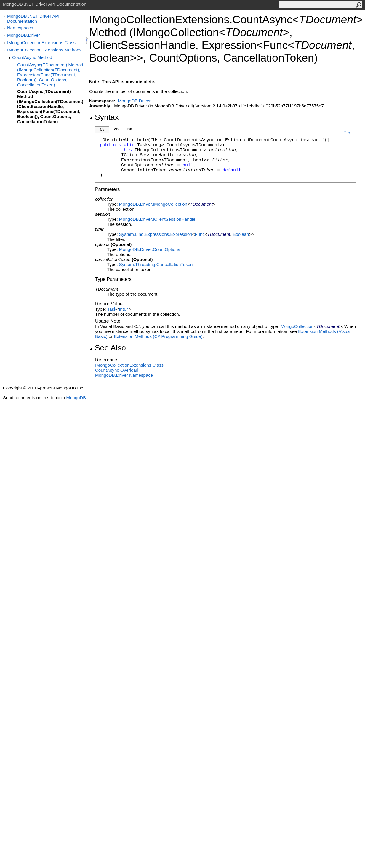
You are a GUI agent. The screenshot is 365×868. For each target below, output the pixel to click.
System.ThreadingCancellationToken (156, 264)
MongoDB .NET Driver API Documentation (33, 19)
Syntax (104, 117)
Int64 (124, 309)
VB (116, 129)
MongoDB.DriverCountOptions (150, 249)
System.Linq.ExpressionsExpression (156, 234)
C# (102, 129)
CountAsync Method (32, 57)
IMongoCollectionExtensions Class (41, 42)
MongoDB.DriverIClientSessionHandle (157, 219)
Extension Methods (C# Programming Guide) (158, 336)
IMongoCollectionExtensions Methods (44, 50)
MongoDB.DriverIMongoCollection (153, 204)
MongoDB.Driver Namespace (124, 375)
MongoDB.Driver (24, 35)
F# (129, 129)
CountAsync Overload (117, 370)
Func (200, 234)
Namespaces (20, 28)
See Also (108, 348)
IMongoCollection (297, 326)
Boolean (241, 234)
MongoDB (76, 398)
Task (112, 309)
